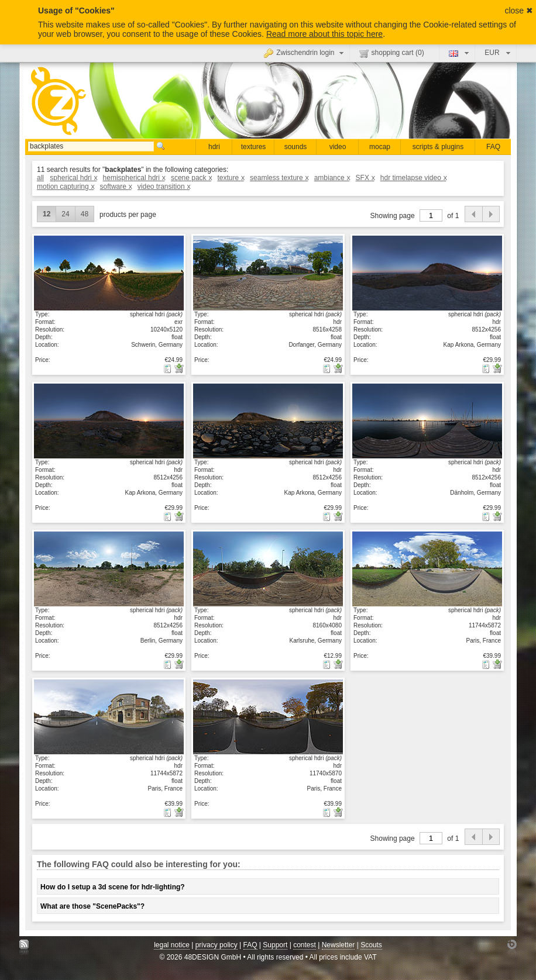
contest (305, 945)
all (40, 178)
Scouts (371, 945)
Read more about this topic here (324, 34)
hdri (214, 147)
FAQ (493, 147)
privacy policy (217, 945)
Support (275, 945)
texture (230, 178)
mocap (380, 147)
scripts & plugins (438, 147)
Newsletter (339, 945)
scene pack (191, 178)
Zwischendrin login (305, 53)
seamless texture (279, 178)
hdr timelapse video (413, 178)
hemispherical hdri (134, 178)
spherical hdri (73, 178)
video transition (164, 187)
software (116, 187)
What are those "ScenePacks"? (92, 906)
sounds (296, 147)
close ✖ (519, 11)
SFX (365, 178)
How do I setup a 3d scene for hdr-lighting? (113, 887)
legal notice (172, 945)
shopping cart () (392, 53)
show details (109, 272)
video (338, 147)
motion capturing (65, 187)
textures (254, 147)
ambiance (332, 178)
